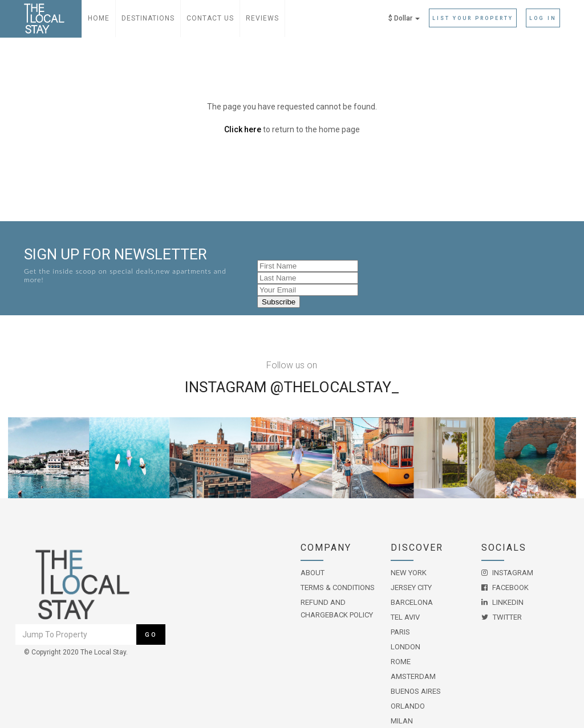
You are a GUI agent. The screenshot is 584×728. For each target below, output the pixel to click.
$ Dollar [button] (404, 18)
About (313, 573)
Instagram (507, 573)
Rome (401, 662)
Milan (402, 721)
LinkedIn (502, 602)
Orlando (408, 706)
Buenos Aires (416, 691)
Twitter (502, 617)
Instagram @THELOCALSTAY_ (292, 387)
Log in (543, 18)
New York (409, 573)
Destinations (148, 18)
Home (99, 18)
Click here (243, 129)
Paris (400, 632)
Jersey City (411, 587)
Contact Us (210, 18)
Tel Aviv (405, 617)
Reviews (262, 18)
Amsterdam (413, 676)
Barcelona (412, 602)
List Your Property (473, 18)
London (405, 647)
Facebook (505, 587)
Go (151, 635)
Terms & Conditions (338, 587)
